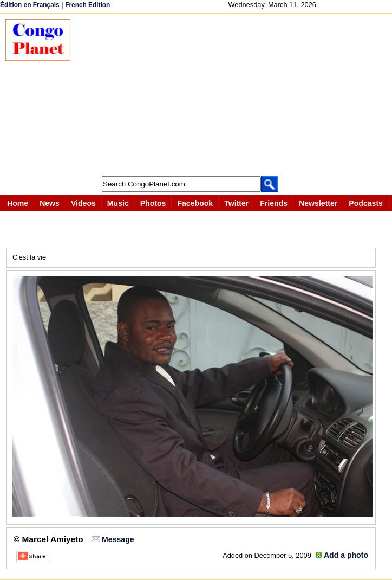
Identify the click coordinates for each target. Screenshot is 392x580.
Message (118, 539)
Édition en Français (30, 5)
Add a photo (346, 555)
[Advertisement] (237, 95)
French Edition (87, 5)
